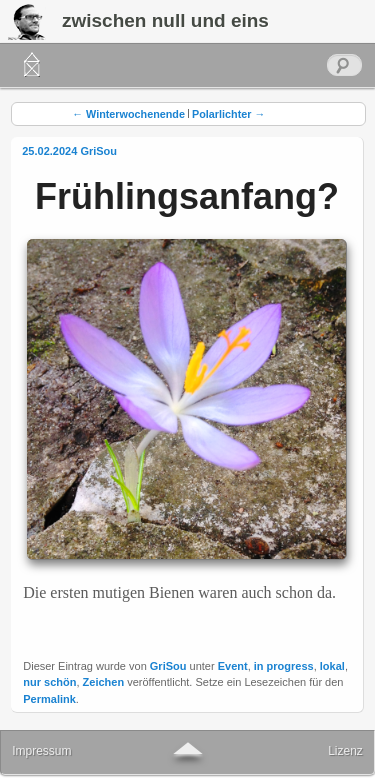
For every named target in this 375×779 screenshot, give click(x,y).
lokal (332, 666)
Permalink (49, 699)
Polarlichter (228, 114)
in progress (284, 666)
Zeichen (104, 682)
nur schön (49, 682)
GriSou (98, 151)
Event (233, 666)
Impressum (41, 751)
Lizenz (345, 751)
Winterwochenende (128, 114)
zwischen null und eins (165, 20)
